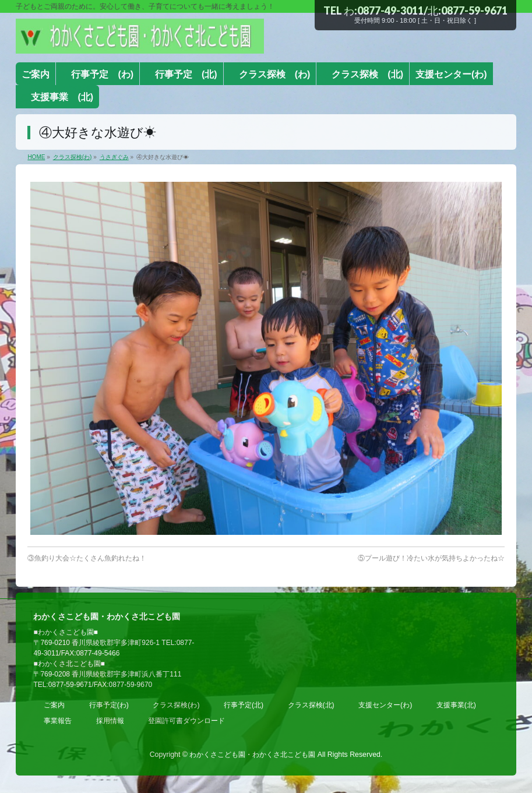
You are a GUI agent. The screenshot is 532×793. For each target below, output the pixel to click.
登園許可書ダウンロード (186, 721)
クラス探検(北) (311, 705)
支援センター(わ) (385, 705)
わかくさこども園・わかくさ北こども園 (252, 755)
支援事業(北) (456, 705)
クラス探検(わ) (176, 705)
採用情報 (110, 721)
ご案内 (54, 705)
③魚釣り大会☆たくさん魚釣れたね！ (87, 558)
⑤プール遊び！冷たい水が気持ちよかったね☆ (431, 558)
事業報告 (58, 721)
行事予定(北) (244, 705)
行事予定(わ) (109, 705)
